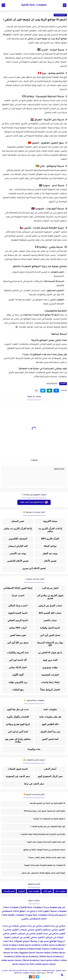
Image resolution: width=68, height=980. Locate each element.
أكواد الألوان (18, 675)
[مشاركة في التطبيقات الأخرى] (36, 391)
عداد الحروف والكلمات (18, 653)
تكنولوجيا (22, 891)
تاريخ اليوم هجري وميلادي (18, 724)
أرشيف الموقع (61, 971)
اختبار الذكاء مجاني (18, 667)
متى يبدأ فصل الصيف (50, 732)
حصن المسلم (18, 521)
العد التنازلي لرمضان (18, 546)
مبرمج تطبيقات (21, 941)
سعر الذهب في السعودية (18, 776)
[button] (56, 391)
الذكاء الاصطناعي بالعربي (34, 919)
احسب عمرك (18, 595)
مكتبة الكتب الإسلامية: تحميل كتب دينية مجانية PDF (44, 811)
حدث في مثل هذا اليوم (18, 709)
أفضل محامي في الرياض (30, 934)
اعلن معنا (50, 973)
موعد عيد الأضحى (18, 553)
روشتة (34, 941)
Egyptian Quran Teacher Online (35, 953)
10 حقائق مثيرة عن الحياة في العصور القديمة (48, 804)
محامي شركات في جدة (15, 926)
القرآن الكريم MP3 (50, 539)
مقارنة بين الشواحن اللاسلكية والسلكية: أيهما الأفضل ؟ (43, 835)
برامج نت (31, 911)
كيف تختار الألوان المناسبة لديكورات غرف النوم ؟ (46, 842)
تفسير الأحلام (50, 561)
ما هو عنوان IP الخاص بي (50, 653)
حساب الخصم (50, 620)
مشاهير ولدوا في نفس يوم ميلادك (18, 740)
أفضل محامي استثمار (54, 930)
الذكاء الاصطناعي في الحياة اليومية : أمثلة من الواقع (44, 850)
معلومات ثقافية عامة (14, 915)
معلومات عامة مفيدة (37, 915)
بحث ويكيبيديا (34, 749)
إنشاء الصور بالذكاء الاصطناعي (18, 588)
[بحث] (3, 5)
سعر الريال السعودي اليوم (50, 776)
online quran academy (29, 945)
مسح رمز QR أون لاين (18, 643)
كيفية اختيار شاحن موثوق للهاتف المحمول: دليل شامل (43, 873)
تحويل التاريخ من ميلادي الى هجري (50, 597)
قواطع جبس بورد (48, 941)
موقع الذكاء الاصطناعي (13, 911)
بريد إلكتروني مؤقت (18, 682)
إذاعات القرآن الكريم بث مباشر (50, 530)
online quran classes (11, 961)
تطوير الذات (47, 891)
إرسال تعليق (59, 469)
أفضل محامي (11, 930)
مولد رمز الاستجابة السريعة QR (50, 644)
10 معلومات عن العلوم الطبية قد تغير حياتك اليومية (45, 865)
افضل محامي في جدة (39, 926)
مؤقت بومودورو (50, 667)
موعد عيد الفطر (50, 553)
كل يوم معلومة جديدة (54, 908)
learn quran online (50, 961)
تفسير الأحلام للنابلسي (18, 561)
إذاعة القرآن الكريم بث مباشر (18, 529)
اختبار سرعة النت (50, 588)
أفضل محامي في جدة (55, 934)
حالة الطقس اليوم (50, 724)
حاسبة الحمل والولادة (50, 628)
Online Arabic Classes (39, 949)
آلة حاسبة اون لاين (18, 660)
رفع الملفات (18, 690)
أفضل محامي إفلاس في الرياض (28, 938)
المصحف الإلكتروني (18, 539)
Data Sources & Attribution (18, 971)
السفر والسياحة (60, 15)
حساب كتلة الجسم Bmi (50, 613)
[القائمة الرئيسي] (65, 5)
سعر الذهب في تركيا (34, 784)
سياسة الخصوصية (49, 971)
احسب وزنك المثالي (18, 606)
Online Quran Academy (27, 957)
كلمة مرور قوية (50, 660)
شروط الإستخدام (35, 971)
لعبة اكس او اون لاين (18, 732)
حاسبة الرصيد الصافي (18, 620)
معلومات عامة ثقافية (34, 5)
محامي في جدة (58, 926)
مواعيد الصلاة (50, 546)
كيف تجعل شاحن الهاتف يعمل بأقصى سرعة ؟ (47, 858)
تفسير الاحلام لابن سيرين (34, 568)
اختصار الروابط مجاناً (50, 690)
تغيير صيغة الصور (18, 635)
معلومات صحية (34, 891)
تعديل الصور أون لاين (50, 635)
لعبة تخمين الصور (50, 739)
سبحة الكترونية (50, 521)
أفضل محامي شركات (30, 930)
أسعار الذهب (50, 769)
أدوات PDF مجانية (18, 628)
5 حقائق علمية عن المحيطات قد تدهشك (49, 819)
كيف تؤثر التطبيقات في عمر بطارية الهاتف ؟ (48, 827)
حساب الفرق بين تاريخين (50, 606)
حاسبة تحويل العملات (18, 769)
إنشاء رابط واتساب (50, 682)
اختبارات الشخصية (50, 675)
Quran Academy (31, 961)
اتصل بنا (5, 971)
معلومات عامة (50, 709)
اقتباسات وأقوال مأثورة (18, 717)
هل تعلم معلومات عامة (50, 717)
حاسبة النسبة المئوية (18, 613)
